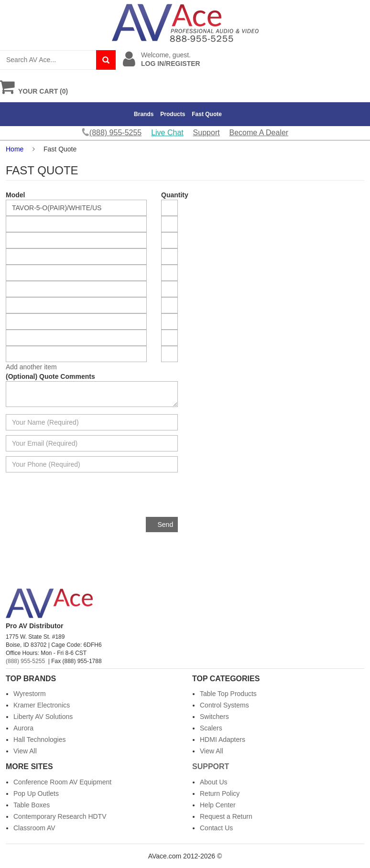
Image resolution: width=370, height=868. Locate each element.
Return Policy (220, 793)
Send (166, 525)
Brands (144, 114)
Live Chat (167, 133)
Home (15, 149)
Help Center (218, 805)
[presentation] (105, 498)
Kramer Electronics (42, 705)
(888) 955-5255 (25, 661)
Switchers (214, 717)
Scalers (211, 728)
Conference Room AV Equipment (62, 782)
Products (173, 114)
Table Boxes (32, 805)
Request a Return (226, 816)
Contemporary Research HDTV (60, 816)
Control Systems (224, 705)
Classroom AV (34, 828)
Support (207, 133)
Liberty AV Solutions (43, 717)
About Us (214, 782)
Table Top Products (228, 694)
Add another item (31, 367)
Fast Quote (207, 114)
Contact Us (216, 828)
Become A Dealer (259, 133)
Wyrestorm (30, 694)
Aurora (23, 728)
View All (25, 751)
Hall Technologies (39, 739)
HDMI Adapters (223, 739)
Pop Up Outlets (36, 793)
